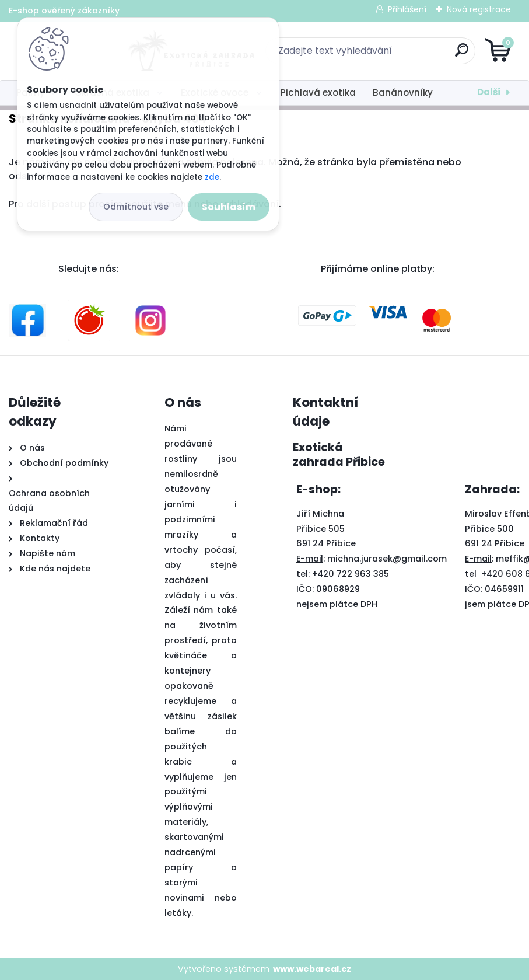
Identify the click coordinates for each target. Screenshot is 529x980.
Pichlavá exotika (318, 93)
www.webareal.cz (312, 969)
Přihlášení (407, 9)
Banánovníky (403, 93)
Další (489, 92)
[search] (404, 55)
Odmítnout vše (136, 207)
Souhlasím (229, 207)
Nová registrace (479, 9)
